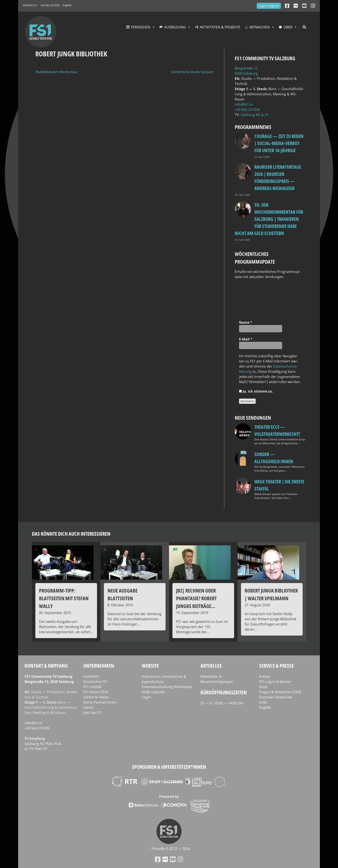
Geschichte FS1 (95, 682)
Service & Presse (276, 666)
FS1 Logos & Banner (275, 682)
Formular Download (275, 697)
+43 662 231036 (50, 5)
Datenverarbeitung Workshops (167, 687)
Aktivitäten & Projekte (220, 27)
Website (150, 666)
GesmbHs (91, 676)
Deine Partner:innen (100, 702)
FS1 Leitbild (92, 687)
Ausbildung (175, 27)
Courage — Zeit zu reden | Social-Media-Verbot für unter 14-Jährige (279, 143)
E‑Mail (246, 339)
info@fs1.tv (30, 5)
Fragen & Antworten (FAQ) (280, 692)
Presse (265, 676)
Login (146, 697)
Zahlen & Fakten (96, 697)
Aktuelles (211, 666)
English (67, 5)
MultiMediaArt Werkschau (56, 72)
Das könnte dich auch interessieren (71, 534)
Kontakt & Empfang (46, 666)
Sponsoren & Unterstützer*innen (169, 767)
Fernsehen (141, 27)
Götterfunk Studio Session (192, 72)
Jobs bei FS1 (93, 713)
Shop (263, 687)
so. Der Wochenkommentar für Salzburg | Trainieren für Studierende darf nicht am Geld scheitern (269, 219)
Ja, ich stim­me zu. (256, 391)
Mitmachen (260, 27)
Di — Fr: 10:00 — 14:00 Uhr (222, 703)
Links (263, 702)
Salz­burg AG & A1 (255, 115)
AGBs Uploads (153, 692)
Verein (88, 707)
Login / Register (269, 6)
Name (246, 322)
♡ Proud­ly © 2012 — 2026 (169, 849)
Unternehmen (99, 666)
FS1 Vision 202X (96, 692)
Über (288, 27)
